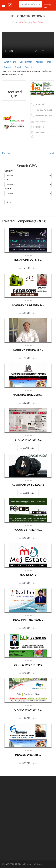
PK (22, 22)
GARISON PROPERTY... (28, 350)
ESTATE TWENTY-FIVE (28, 665)
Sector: (8, 189)
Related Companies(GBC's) (24, 221)
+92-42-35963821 (44, 115)
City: (7, 180)
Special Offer (26, 62)
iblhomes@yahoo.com (42, 121)
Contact (8, 67)
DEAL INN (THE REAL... (28, 620)
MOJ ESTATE (28, 575)
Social (18, 67)
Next (52, 153)
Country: (9, 171)
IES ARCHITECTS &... (28, 260)
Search (10, 202)
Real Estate (38, 22)
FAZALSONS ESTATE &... (28, 305)
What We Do (10, 62)
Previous (6, 153)
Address (39, 62)
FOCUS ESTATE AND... (28, 530)
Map (49, 62)
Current (28, 67)
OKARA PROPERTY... (28, 710)
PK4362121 (41, 132)
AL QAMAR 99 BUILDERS (28, 485)
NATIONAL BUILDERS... (28, 395)
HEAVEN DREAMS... (28, 755)
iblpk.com (40, 127)
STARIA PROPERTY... (28, 440)
